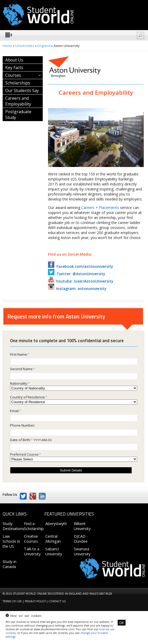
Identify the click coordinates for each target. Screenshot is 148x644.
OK (122, 623)
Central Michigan (53, 539)
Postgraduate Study (18, 115)
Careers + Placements (100, 207)
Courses (13, 75)
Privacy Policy (35, 601)
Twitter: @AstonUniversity (77, 274)
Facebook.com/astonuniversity (81, 266)
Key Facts (14, 68)
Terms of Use (12, 601)
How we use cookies (26, 615)
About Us (14, 60)
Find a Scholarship (34, 526)
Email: (15, 411)
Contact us (57, 601)
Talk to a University (32, 551)
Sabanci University (54, 551)
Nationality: (19, 383)
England (44, 46)
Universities (25, 46)
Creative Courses (31, 539)
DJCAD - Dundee (81, 539)
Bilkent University (82, 526)
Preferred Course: (25, 454)
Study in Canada (9, 564)
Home (7, 46)
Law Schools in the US (11, 541)
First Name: (19, 354)
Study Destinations (13, 526)
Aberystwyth (56, 524)
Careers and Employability (18, 101)
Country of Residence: (28, 397)
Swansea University (82, 551)
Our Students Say (22, 90)
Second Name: (22, 369)
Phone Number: (23, 425)
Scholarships (18, 83)
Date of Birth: (20, 440)
